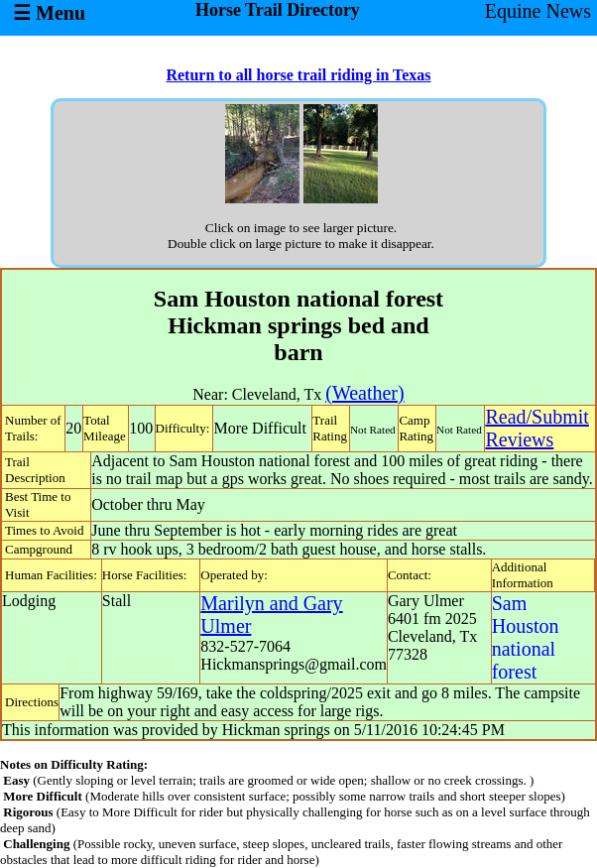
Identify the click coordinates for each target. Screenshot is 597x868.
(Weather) (364, 393)
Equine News (538, 11)
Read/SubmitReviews (537, 428)
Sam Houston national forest (526, 637)
